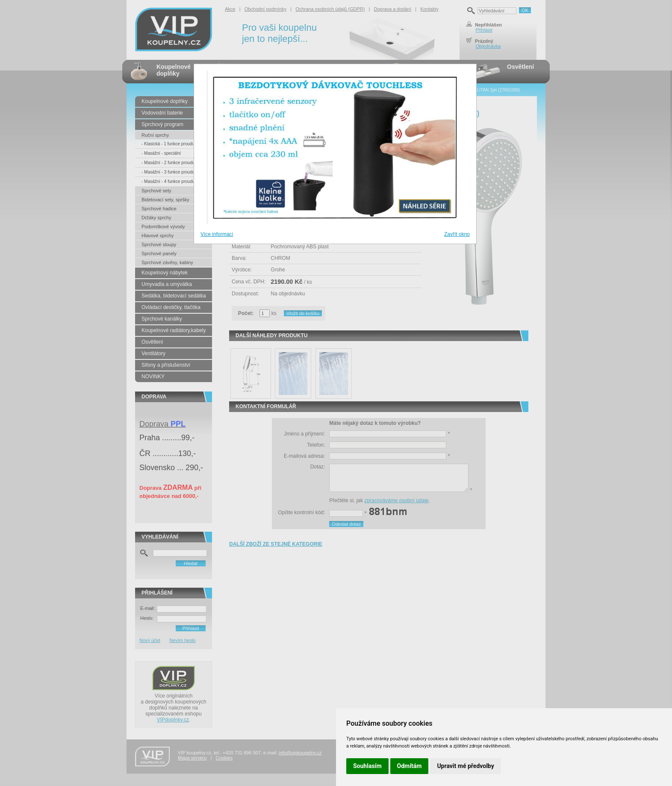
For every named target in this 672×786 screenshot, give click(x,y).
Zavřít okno (457, 234)
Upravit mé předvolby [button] (465, 766)
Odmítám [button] (410, 766)
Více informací (217, 234)
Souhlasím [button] (367, 766)
